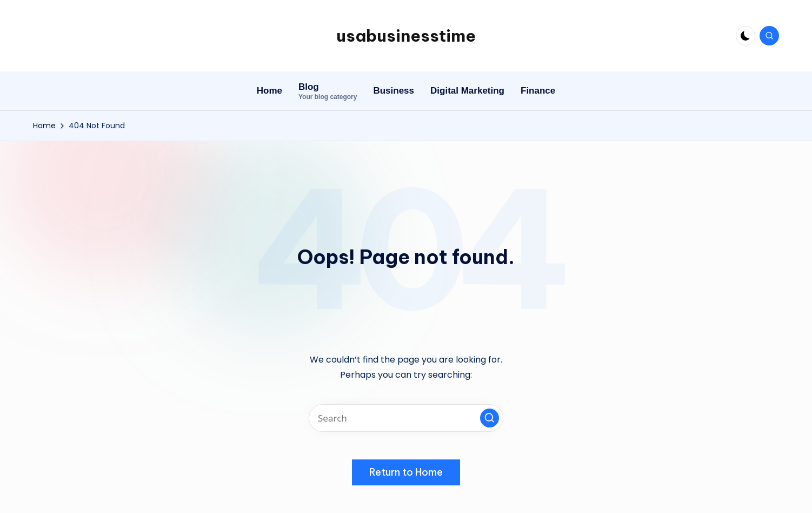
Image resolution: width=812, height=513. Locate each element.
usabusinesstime (406, 36)
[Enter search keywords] (406, 418)
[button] (490, 418)
